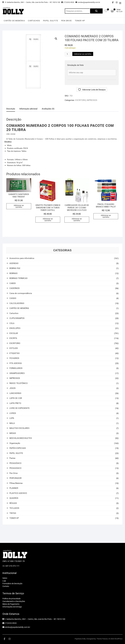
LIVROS (13, 413)
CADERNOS (14, 288)
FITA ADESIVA (16, 363)
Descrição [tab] (11, 109)
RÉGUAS (13, 503)
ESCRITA (13, 338)
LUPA (12, 418)
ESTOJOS (14, 348)
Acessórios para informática (22, 258)
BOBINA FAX (15, 268)
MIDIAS (13, 433)
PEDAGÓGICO (15, 463)
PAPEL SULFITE (51, 21)
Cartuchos (34, 21)
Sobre (5, 578)
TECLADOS (14, 508)
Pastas (12, 458)
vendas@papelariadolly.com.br (88, 2)
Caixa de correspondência (21, 293)
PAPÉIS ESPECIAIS (18, 448)
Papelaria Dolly (80, 639)
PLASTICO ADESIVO (18, 493)
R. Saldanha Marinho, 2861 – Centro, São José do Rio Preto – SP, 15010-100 (31, 2)
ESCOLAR (14, 333)
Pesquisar (96, 11)
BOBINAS (13, 273)
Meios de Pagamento (11, 604)
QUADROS (14, 498)
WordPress (118, 639)
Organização (15, 443)
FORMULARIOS (16, 368)
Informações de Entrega (12, 607)
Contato (6, 586)
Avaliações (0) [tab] (48, 109)
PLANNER (14, 488)
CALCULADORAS (17, 303)
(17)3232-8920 (68, 2)
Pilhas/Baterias (16, 483)
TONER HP (80, 21)
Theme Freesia (102, 639)
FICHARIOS (14, 358)
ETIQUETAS (14, 353)
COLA (12, 323)
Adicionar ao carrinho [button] (19, 206)
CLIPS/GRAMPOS (17, 318)
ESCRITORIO (80, 100)
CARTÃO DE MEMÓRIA (14, 21)
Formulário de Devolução (12, 584)
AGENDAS (14, 263)
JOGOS (12, 388)
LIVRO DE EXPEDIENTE (20, 408)
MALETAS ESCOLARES (19, 428)
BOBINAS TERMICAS (18, 278)
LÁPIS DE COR (16, 398)
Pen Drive (67, 21)
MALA (12, 423)
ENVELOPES (15, 328)
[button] (56, 39)
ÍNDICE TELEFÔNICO (19, 383)
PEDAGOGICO (15, 468)
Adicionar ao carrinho (83, 54)
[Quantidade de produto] (68, 54)
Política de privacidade (11, 599)
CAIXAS (13, 298)
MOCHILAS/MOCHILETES (21, 438)
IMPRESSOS (92, 100)
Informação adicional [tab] (28, 109)
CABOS (13, 283)
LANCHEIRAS (15, 393)
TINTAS (13, 513)
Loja (4, 581)
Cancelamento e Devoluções (14, 601)
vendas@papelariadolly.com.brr (16, 627)
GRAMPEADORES (17, 373)
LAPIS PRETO (15, 403)
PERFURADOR (15, 478)
